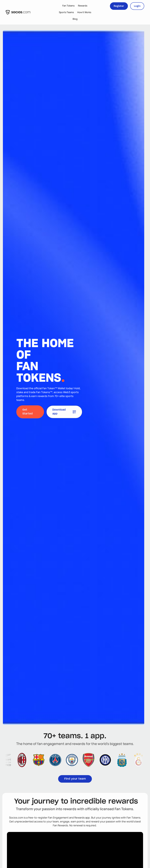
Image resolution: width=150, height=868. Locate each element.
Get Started (28, 412)
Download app (64, 412)
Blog (75, 19)
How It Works (84, 12)
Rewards (83, 6)
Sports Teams (66, 12)
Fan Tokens (68, 6)
